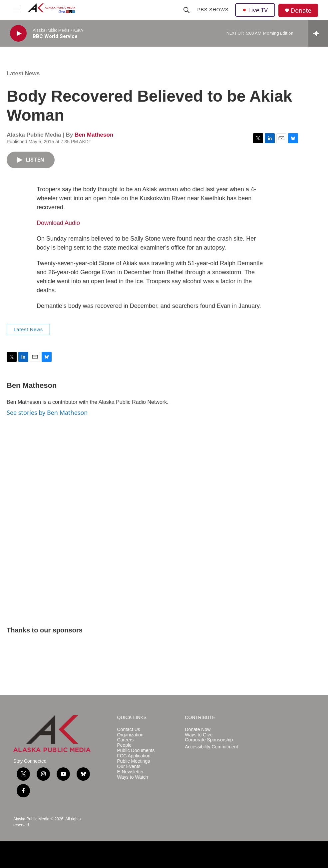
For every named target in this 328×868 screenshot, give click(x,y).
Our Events (129, 767)
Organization (130, 735)
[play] (18, 33)
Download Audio (58, 223)
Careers (126, 740)
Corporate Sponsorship (209, 740)
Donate (301, 10)
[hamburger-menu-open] (16, 10)
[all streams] (318, 33)
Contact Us (129, 730)
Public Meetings (134, 761)
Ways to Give (199, 735)
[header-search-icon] (186, 10)
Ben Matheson (94, 135)
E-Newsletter (131, 772)
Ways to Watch (133, 777)
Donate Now (198, 730)
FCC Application (134, 756)
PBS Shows (213, 10)
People (125, 745)
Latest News (23, 73)
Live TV (255, 10)
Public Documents (136, 751)
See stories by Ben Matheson (47, 413)
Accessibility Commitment (211, 747)
